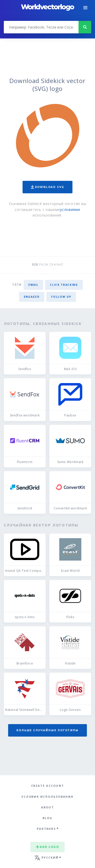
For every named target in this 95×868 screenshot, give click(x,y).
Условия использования (48, 797)
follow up (61, 297)
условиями (70, 209)
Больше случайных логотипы (47, 730)
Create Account (48, 786)
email (33, 285)
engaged (32, 297)
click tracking (64, 285)
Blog (48, 818)
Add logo (47, 847)
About (48, 807)
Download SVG (48, 187)
